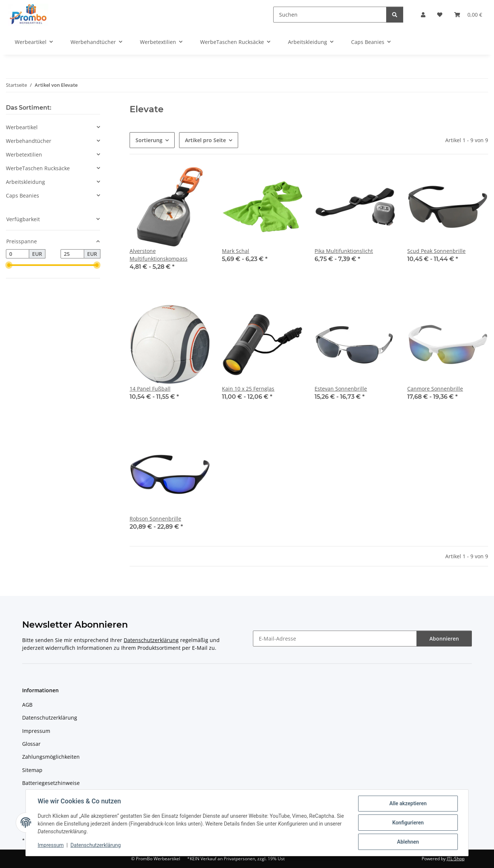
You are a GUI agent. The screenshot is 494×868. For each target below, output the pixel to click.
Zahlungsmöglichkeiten (51, 757)
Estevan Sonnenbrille (341, 389)
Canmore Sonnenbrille (435, 389)
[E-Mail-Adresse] (335, 639)
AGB (27, 705)
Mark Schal (236, 251)
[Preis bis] (72, 254)
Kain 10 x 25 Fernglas (248, 389)
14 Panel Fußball (150, 389)
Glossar (31, 744)
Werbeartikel (22, 127)
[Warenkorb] (468, 15)
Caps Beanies (23, 195)
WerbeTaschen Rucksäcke (38, 168)
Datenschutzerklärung (96, 845)
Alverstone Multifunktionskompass (159, 255)
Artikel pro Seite (205, 140)
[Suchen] (330, 15)
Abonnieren (444, 639)
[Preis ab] (18, 254)
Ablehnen (408, 842)
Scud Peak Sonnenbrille (436, 251)
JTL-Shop (456, 859)
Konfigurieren (408, 823)
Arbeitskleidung (25, 182)
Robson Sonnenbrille (155, 519)
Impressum (51, 845)
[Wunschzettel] (440, 15)
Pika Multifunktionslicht (344, 251)
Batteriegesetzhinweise (51, 783)
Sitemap (32, 770)
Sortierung (149, 140)
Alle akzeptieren (408, 803)
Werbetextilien (24, 155)
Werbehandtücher (29, 141)
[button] (423, 15)
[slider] (9, 265)
